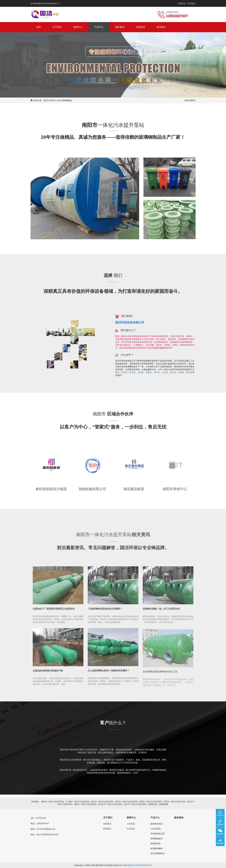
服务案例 (120, 27)
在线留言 (182, 3)
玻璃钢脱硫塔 (157, 838)
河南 (186, 100)
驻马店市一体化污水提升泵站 (110, 804)
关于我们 (57, 27)
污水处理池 (155, 829)
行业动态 (131, 829)
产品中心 (99, 27)
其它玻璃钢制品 (65, 100)
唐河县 (189, 372)
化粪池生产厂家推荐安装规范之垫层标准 (54, 613)
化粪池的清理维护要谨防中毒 (48, 674)
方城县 (141, 372)
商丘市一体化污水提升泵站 (103, 801)
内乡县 (165, 372)
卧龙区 (124, 372)
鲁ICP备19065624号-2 (142, 865)
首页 (39, 27)
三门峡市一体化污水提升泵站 (78, 801)
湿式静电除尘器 (158, 833)
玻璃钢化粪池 (157, 824)
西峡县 (149, 372)
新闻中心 (78, 27)
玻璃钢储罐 (164, 804)
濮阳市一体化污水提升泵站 (85, 804)
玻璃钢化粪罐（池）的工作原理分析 (161, 613)
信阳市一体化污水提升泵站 (151, 801)
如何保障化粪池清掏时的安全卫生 (160, 678)
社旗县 (181, 372)
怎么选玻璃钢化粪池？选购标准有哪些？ (109, 674)
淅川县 (173, 372)
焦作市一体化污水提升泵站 (135, 804)
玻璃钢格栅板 (157, 848)
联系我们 (192, 3)
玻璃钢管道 (155, 843)
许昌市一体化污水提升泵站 (175, 801)
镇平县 (157, 372)
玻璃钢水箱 (153, 804)
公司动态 (131, 824)
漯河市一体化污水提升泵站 (127, 801)
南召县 (132, 372)
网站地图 (127, 865)
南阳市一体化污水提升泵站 (53, 801)
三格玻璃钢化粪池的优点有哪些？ (105, 613)
